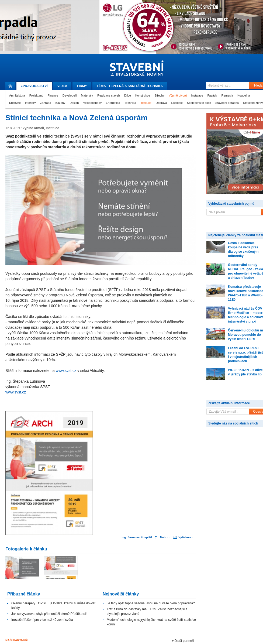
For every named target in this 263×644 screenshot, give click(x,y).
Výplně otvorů (178, 95)
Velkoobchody (93, 103)
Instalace (197, 95)
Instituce (146, 103)
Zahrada (46, 103)
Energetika (113, 103)
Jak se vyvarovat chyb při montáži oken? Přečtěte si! (49, 614)
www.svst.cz (66, 371)
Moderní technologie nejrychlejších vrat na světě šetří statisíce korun (151, 622)
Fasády (212, 95)
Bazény (60, 103)
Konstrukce (143, 95)
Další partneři (184, 641)
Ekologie (177, 103)
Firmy (82, 86)
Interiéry (30, 103)
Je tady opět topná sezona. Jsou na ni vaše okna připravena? (151, 603)
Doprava (161, 103)
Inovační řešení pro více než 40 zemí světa (42, 620)
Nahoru (165, 537)
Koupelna (244, 95)
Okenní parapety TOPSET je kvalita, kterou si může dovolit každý (53, 606)
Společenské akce (199, 103)
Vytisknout (186, 537)
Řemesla (227, 95)
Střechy (159, 95)
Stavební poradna (227, 103)
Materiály (87, 95)
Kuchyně (15, 103)
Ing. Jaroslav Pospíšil (137, 537)
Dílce (128, 95)
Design (74, 103)
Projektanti (36, 95)
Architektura (17, 95)
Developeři (70, 95)
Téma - (130, 86)
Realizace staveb (109, 95)
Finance (53, 95)
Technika (130, 103)
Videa (62, 86)
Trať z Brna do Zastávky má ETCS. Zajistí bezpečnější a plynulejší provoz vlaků (147, 612)
